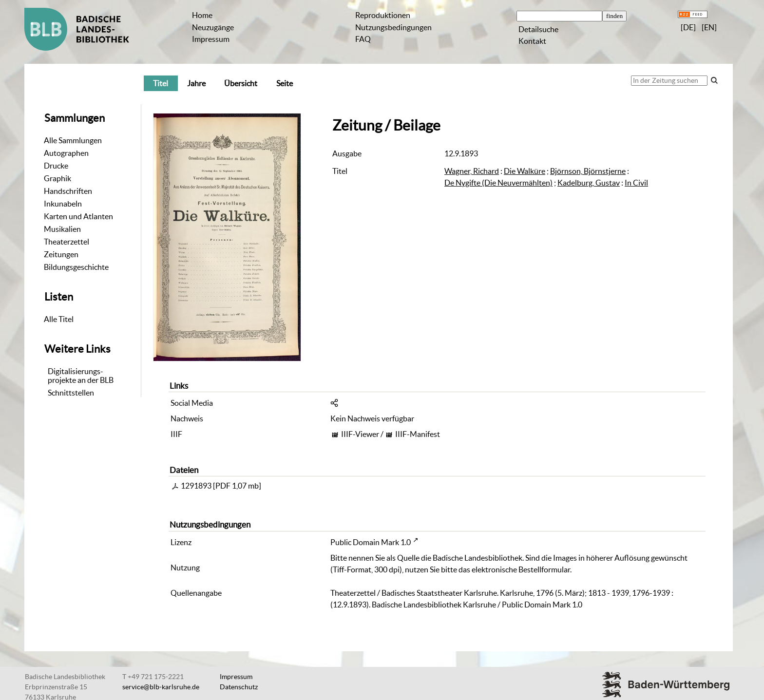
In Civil (636, 183)
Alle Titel (59, 319)
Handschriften (68, 191)
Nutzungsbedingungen (393, 27)
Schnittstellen (71, 393)
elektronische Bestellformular (521, 569)
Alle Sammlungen (73, 140)
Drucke (56, 166)
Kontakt (532, 41)
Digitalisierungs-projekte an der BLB (81, 376)
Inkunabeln (63, 204)
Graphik (57, 178)
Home (202, 15)
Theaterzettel (67, 242)
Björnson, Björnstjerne (588, 171)
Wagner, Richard (472, 171)
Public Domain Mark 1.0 (371, 542)
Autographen (66, 153)
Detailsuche (538, 29)
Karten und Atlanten (78, 216)
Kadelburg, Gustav (589, 183)
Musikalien (62, 229)
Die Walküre (525, 171)
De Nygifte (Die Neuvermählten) (498, 183)
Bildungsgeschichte (76, 267)
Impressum (211, 39)
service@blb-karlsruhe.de (161, 687)
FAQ (363, 39)
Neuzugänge (213, 27)
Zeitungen (61, 254)
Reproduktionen (383, 15)
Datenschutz (239, 687)
